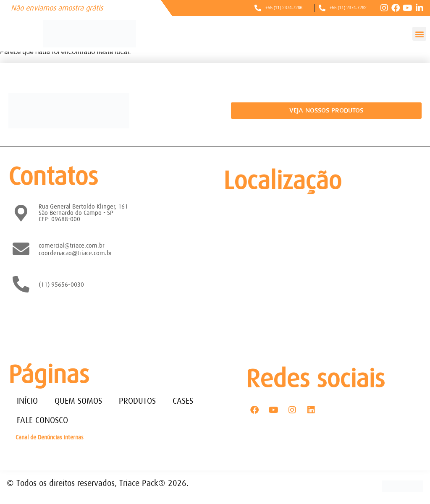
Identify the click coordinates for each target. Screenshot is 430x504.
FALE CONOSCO (42, 420)
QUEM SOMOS (78, 401)
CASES (183, 401)
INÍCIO (27, 401)
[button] (419, 34)
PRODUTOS (137, 401)
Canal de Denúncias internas (50, 437)
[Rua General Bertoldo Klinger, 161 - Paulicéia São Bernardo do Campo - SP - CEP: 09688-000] (320, 271)
